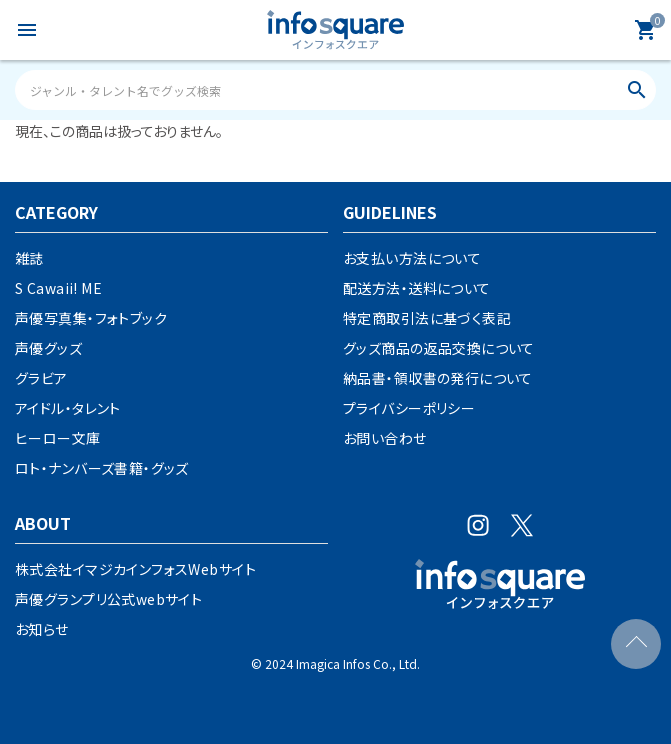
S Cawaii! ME (58, 288)
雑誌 (29, 258)
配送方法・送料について (417, 288)
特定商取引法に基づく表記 (427, 318)
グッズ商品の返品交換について (439, 348)
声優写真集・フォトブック (91, 318)
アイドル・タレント (68, 408)
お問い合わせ (385, 438)
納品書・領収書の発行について (438, 378)
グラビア (41, 378)
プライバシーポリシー (409, 408)
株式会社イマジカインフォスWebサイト (135, 569)
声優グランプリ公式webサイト (108, 599)
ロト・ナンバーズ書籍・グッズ (102, 468)
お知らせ (42, 629)
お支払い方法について (412, 258)
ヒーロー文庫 (58, 438)
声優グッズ (48, 348)
